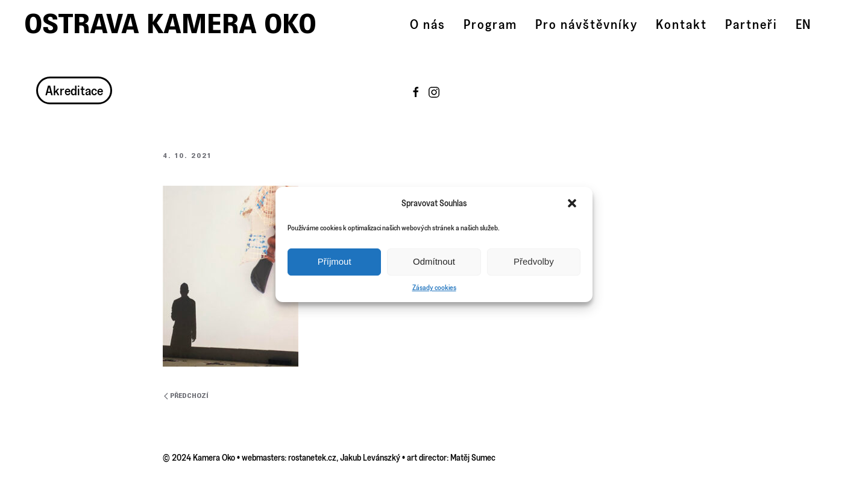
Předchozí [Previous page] (186, 396)
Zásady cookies (434, 287)
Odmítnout (434, 261)
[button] (573, 203)
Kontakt (681, 24)
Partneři (751, 24)
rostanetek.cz (312, 457)
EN (803, 24)
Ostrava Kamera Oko (170, 24)
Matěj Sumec (473, 457)
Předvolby (534, 261)
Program (490, 24)
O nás (428, 24)
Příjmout (335, 261)
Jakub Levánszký (370, 457)
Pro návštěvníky (587, 24)
